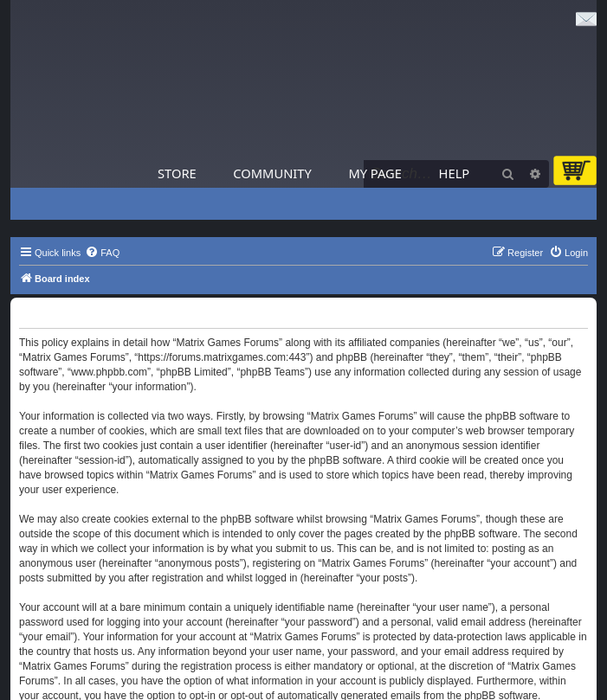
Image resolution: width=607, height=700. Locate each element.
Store (177, 173)
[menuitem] (102, 253)
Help (455, 173)
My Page (375, 173)
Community (272, 173)
